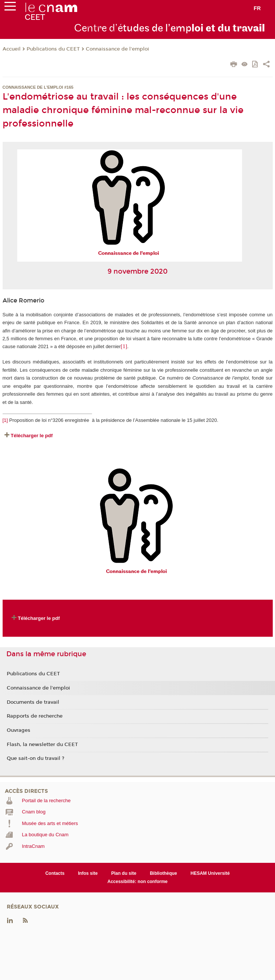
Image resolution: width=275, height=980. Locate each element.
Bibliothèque (164, 873)
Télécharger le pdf (32, 436)
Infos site (88, 873)
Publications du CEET (53, 49)
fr (257, 8)
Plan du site (124, 873)
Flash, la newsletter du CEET (42, 745)
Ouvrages (19, 730)
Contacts (55, 873)
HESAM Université (210, 873)
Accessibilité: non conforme (138, 882)
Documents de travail (33, 702)
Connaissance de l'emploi (117, 49)
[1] (5, 420)
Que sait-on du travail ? (36, 758)
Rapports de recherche (35, 716)
